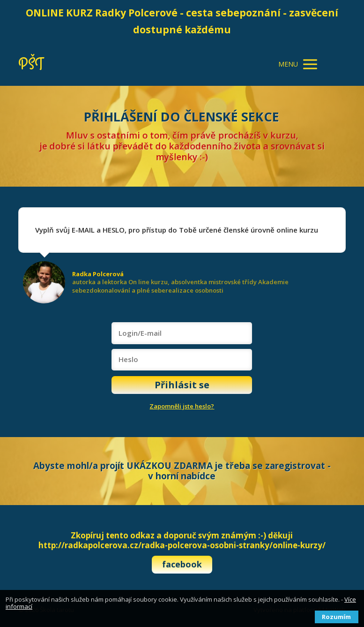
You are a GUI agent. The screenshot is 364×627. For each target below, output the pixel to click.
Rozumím (336, 617)
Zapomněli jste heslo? (182, 406)
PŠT (31, 64)
